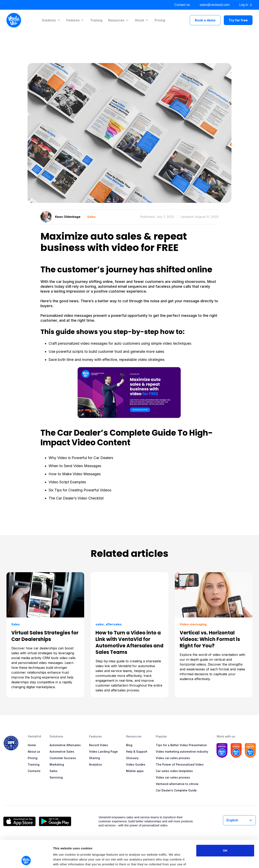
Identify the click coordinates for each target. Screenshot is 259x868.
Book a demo (205, 20)
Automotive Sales (62, 752)
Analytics (96, 764)
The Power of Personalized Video (180, 764)
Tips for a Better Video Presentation (181, 745)
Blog (129, 745)
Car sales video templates (174, 771)
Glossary (132, 758)
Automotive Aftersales (65, 745)
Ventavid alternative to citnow (177, 784)
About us (34, 752)
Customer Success (63, 758)
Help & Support (137, 752)
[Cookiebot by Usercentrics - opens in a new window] (26, 860)
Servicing (56, 777)
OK (225, 825)
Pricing (160, 20)
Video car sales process (173, 758)
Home (32, 745)
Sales (54, 771)
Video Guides (136, 764)
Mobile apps (135, 771)
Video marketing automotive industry (182, 752)
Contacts (34, 771)
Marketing (57, 764)
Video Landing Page (103, 752)
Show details (212, 860)
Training (96, 20)
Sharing (94, 758)
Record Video (99, 745)
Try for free (238, 20)
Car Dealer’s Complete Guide (176, 790)
